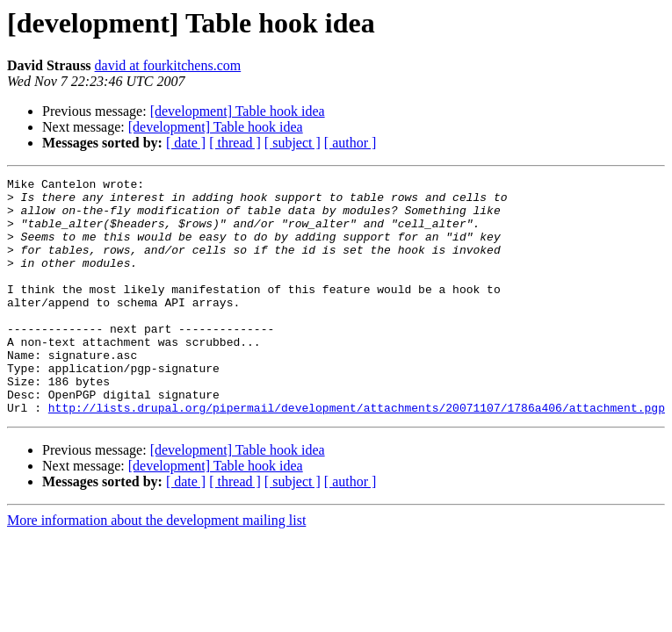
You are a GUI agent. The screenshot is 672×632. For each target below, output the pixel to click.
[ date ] (186, 143)
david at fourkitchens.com (168, 65)
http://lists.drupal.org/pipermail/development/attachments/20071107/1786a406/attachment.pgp (357, 455)
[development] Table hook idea (238, 111)
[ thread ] (235, 143)
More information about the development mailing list (156, 567)
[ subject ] (293, 143)
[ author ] (350, 143)
